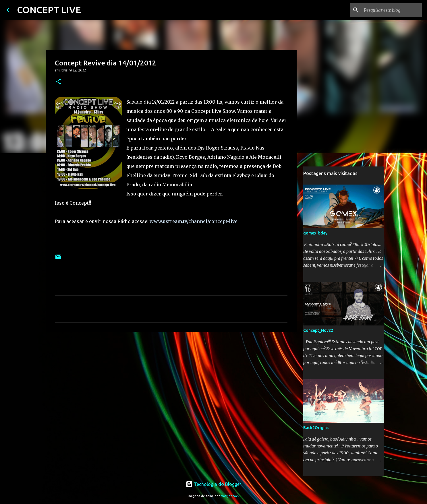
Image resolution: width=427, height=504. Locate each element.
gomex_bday (315, 233)
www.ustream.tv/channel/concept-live (194, 221)
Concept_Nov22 (318, 330)
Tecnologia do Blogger (213, 484)
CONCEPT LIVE (49, 10)
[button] (58, 82)
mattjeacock (230, 496)
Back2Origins (316, 428)
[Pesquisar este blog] (392, 10)
